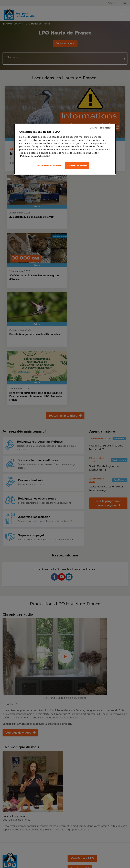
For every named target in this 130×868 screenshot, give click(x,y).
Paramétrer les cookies (49, 166)
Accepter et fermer (77, 166)
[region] (65, 149)
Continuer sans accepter (102, 128)
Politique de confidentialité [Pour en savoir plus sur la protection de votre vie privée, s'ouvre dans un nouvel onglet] (35, 156)
